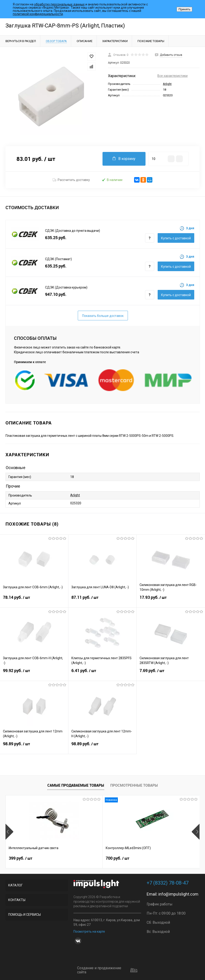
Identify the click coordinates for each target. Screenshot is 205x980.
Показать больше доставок (103, 316)
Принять (184, 9)
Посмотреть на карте (89, 931)
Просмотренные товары (134, 785)
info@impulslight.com (178, 894)
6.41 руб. (102, 673)
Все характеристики (173, 76)
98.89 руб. (34, 747)
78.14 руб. (34, 600)
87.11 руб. (102, 600)
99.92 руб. (34, 673)
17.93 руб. (171, 600)
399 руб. (20, 858)
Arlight (167, 84)
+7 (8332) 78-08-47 (168, 883)
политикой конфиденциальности (38, 14)
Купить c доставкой (176, 238)
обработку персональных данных (59, 4)
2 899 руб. (151, 858)
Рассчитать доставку (71, 180)
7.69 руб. (171, 673)
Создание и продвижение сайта (107, 970)
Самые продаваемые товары (76, 785)
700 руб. (85, 858)
